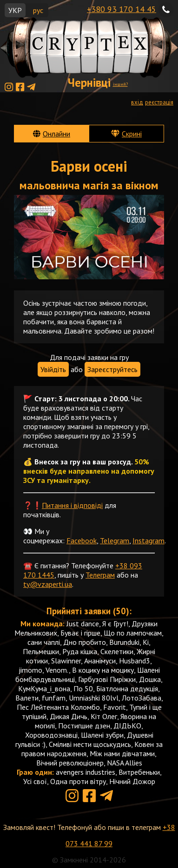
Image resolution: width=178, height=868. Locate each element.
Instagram (148, 540)
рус (38, 10)
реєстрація (159, 102)
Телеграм (100, 575)
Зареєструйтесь (112, 369)
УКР (15, 10)
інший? (120, 84)
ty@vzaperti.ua (48, 584)
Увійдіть (53, 369)
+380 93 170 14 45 (122, 9)
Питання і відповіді (72, 505)
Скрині (132, 134)
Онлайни (56, 134)
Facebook (82, 540)
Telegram (115, 540)
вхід (137, 102)
